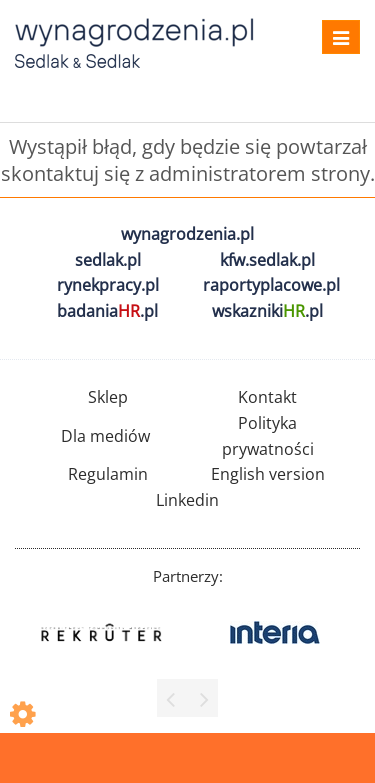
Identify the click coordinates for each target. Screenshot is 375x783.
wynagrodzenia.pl (187, 234)
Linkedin (187, 500)
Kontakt (267, 397)
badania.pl (107, 311)
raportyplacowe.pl (271, 285)
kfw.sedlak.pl (267, 260)
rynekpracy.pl (108, 285)
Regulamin (108, 474)
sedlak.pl (108, 260)
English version (268, 474)
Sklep (108, 397)
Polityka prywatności (268, 436)
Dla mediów (105, 436)
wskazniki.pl (267, 311)
